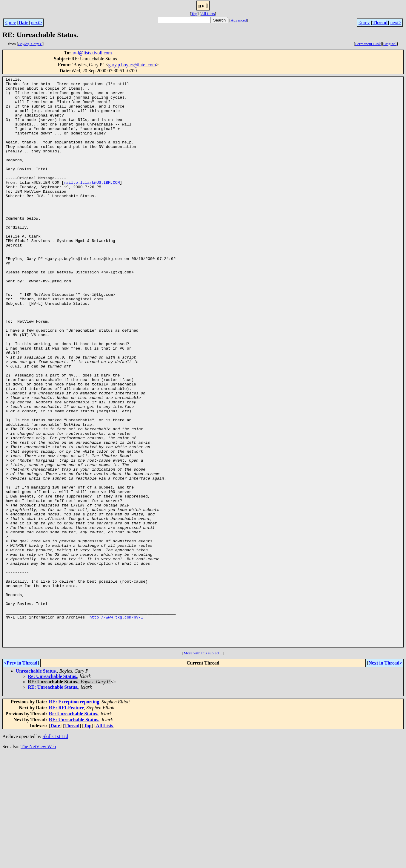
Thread (380, 23)
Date (24, 23)
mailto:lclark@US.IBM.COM (92, 204)
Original (390, 44)
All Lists (208, 14)
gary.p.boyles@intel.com (132, 65)
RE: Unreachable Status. (53, 801)
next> (37, 23)
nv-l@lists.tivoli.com (92, 53)
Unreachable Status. (36, 785)
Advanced (239, 20)
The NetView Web (38, 860)
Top (194, 14)
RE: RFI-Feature (66, 822)
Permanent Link (368, 44)
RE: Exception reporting (74, 816)
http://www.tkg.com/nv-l (116, 725)
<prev (10, 23)
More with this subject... (203, 767)
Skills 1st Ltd (55, 850)
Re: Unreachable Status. (52, 790)
